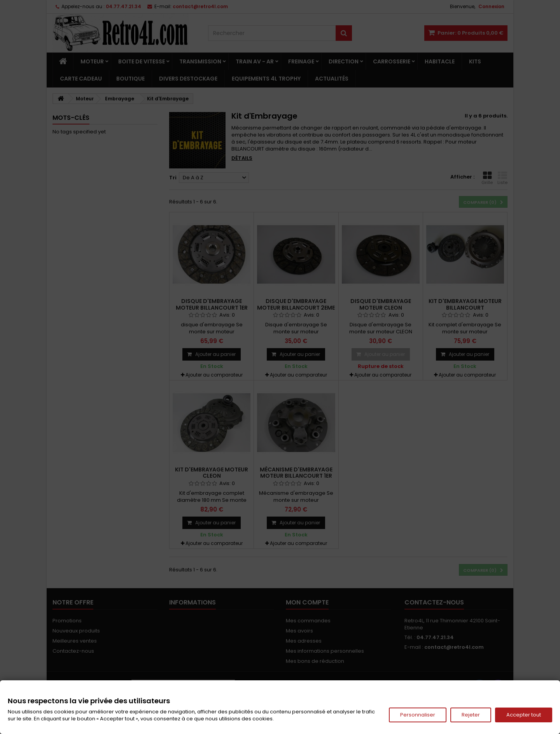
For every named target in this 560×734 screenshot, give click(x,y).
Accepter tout (524, 715)
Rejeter (471, 715)
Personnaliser (418, 715)
